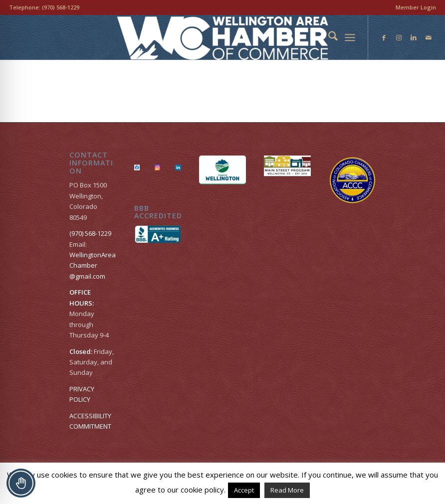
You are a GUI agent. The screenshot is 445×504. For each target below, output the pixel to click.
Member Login (416, 7)
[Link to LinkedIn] (414, 37)
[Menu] (350, 37)
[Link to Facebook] (384, 37)
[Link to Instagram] (399, 37)
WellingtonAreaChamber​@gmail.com (93, 265)
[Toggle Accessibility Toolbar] (21, 483)
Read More (287, 490)
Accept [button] (244, 490)
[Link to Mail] (429, 37)
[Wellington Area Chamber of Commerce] (223, 37)
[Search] (328, 37)
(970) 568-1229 (61, 7)
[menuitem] (413, 7)
